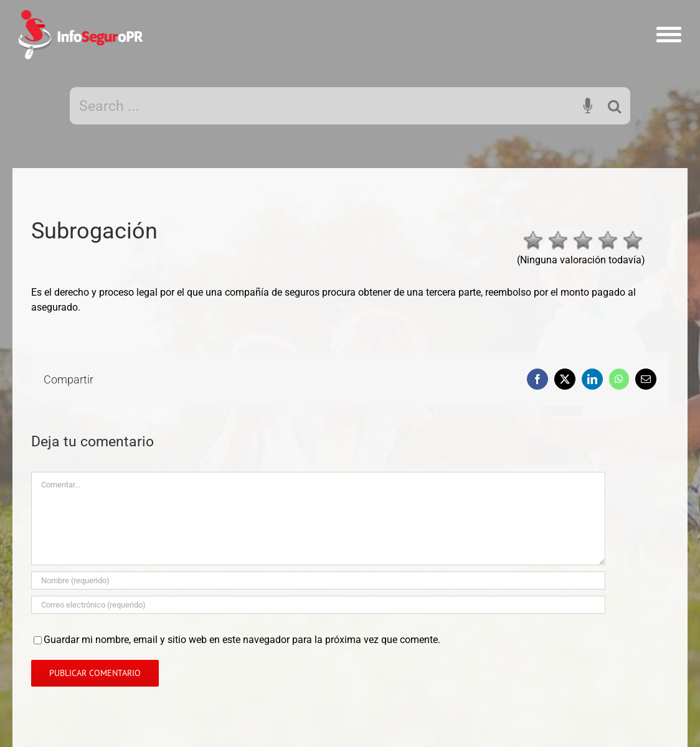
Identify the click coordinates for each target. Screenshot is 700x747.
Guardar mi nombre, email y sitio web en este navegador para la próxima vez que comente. (242, 640)
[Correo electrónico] (318, 605)
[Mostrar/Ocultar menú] (669, 35)
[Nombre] (318, 580)
